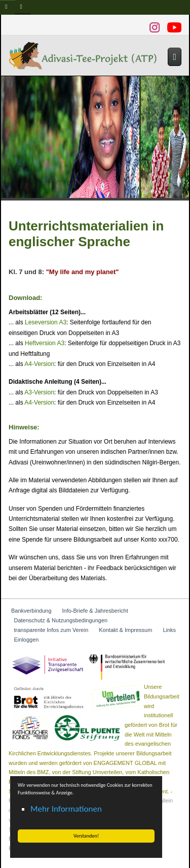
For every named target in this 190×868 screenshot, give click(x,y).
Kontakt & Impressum (125, 630)
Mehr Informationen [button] (66, 809)
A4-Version (39, 364)
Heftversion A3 (45, 343)
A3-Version (39, 392)
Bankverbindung (31, 611)
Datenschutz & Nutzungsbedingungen (61, 620)
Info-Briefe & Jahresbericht (95, 611)
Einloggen (27, 640)
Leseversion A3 (46, 322)
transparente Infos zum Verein (51, 630)
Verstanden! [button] (86, 836)
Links (169, 630)
